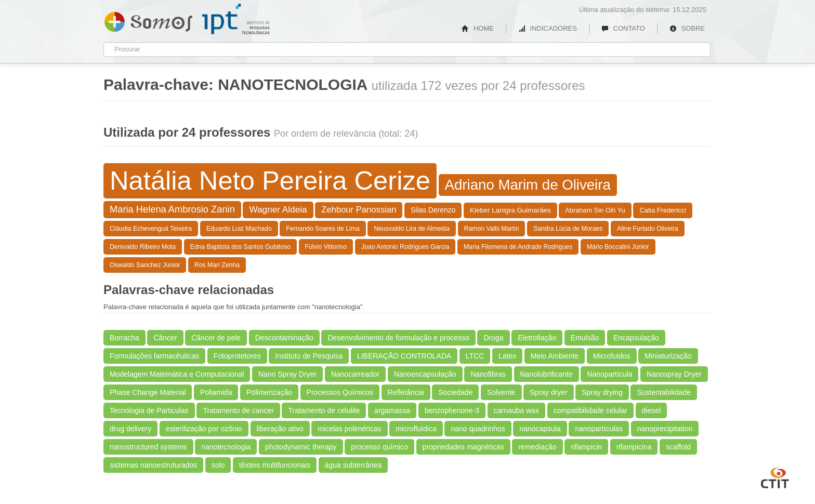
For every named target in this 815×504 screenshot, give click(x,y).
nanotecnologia (226, 447)
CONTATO (623, 28)
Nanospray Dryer (674, 374)
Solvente (501, 392)
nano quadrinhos (478, 429)
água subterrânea (353, 465)
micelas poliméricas (349, 429)
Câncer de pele (216, 338)
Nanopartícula (609, 374)
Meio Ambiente (555, 356)
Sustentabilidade (664, 392)
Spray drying (602, 392)
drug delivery (130, 429)
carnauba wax (516, 410)
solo (218, 465)
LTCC (475, 356)
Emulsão (585, 338)
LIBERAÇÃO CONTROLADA (404, 356)
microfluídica (416, 429)
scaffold (678, 447)
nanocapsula (540, 429)
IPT (236, 19)
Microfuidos (612, 356)
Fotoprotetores (237, 356)
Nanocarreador (355, 374)
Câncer (165, 338)
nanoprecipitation (665, 429)
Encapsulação (636, 338)
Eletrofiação (537, 338)
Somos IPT (148, 20)
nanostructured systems (148, 447)
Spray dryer (548, 392)
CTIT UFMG (775, 476)
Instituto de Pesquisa (309, 356)
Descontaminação (284, 338)
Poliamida (216, 392)
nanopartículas (599, 429)
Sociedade (455, 392)
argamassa (392, 410)
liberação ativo (280, 429)
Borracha (124, 338)
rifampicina (634, 447)
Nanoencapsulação (425, 374)
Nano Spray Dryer (287, 374)
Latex (507, 356)
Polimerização (269, 392)
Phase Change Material (148, 392)
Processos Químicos (340, 392)
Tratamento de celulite (324, 410)
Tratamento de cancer (238, 410)
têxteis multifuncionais (275, 465)
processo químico (379, 447)
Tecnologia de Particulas (149, 410)
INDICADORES (548, 28)
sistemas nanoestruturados (153, 465)
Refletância (406, 392)
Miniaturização (668, 356)
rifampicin (586, 447)
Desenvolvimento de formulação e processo (398, 338)
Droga (493, 338)
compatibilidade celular (590, 410)
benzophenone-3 (452, 410)
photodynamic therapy (301, 447)
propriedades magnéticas (463, 447)
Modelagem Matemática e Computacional (177, 374)
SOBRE (687, 28)
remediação (537, 447)
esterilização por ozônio (204, 429)
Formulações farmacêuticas (154, 356)
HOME (478, 28)
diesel (652, 410)
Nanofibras (488, 374)
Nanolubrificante (547, 374)
